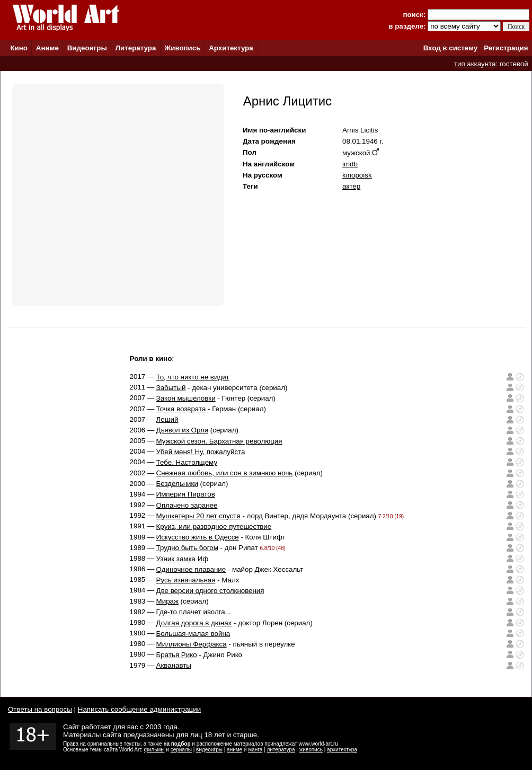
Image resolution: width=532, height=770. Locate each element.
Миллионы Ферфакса (192, 644)
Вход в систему (450, 48)
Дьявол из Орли (183, 430)
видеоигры (209, 750)
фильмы (154, 750)
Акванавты (174, 665)
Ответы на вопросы (40, 709)
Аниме (47, 48)
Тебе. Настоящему (187, 462)
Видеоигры (87, 48)
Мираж (167, 601)
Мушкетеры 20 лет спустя (198, 516)
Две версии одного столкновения (210, 591)
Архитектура (231, 48)
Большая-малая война (193, 634)
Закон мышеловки (186, 398)
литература (281, 750)
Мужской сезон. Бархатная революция (219, 441)
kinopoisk (357, 175)
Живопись (182, 48)
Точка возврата (181, 409)
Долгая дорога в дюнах (194, 623)
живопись (311, 750)
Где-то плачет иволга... (194, 612)
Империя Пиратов (186, 494)
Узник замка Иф (183, 559)
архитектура (342, 750)
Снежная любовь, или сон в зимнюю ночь (225, 473)
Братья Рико (177, 655)
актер (351, 186)
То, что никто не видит (193, 377)
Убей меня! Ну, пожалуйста (201, 452)
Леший (167, 419)
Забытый (171, 388)
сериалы (181, 750)
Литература (136, 48)
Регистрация (506, 48)
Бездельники (177, 484)
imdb (350, 164)
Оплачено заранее (187, 505)
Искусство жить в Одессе (198, 537)
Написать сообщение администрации (139, 709)
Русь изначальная (186, 580)
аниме (234, 750)
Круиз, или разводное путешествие (214, 526)
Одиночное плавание (191, 569)
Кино (19, 48)
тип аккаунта (475, 64)
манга (255, 750)
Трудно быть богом (187, 548)
